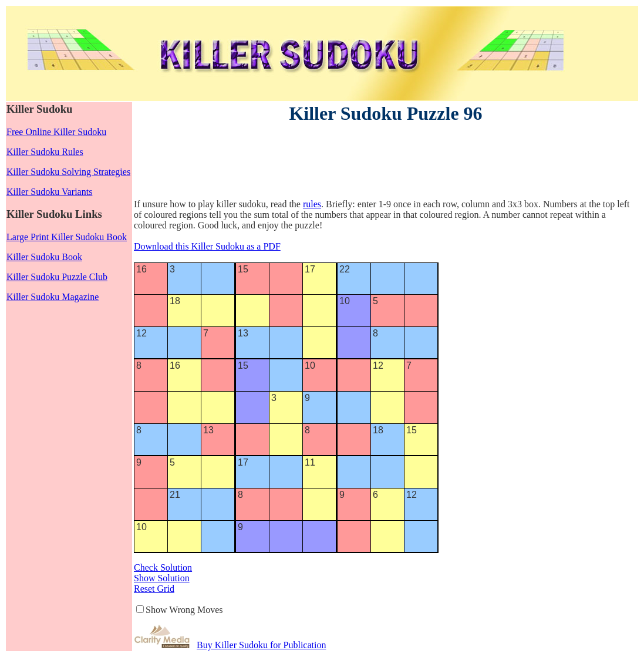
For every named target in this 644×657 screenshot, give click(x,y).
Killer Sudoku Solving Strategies (68, 172)
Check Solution (163, 567)
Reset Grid (154, 589)
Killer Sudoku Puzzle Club (57, 277)
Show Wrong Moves (184, 610)
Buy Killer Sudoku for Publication (261, 645)
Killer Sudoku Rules (45, 152)
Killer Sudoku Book (44, 257)
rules (312, 204)
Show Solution (162, 578)
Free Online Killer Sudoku (56, 132)
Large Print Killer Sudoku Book (67, 237)
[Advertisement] (348, 163)
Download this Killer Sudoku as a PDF (207, 246)
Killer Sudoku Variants (49, 192)
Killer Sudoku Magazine (53, 297)
